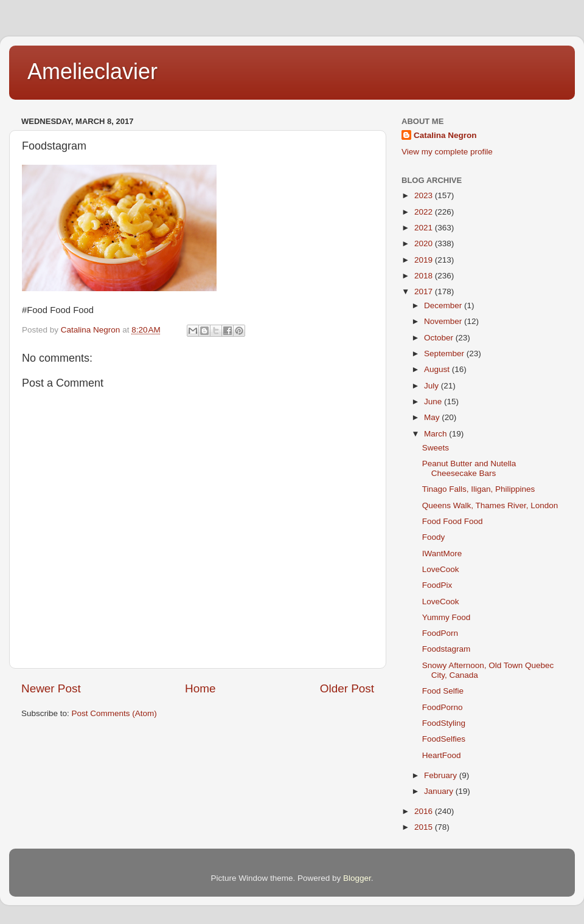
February (442, 775)
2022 (425, 212)
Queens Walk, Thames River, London (490, 505)
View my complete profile (447, 152)
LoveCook (441, 569)
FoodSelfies (444, 739)
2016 (425, 811)
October (440, 338)
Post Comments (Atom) (114, 713)
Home (200, 688)
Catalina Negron (445, 135)
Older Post (347, 688)
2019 (425, 260)
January (440, 791)
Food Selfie (443, 691)
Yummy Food (447, 617)
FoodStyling (444, 723)
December (444, 305)
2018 (425, 276)
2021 (425, 228)
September (445, 353)
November (444, 321)
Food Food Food (453, 521)
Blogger (357, 878)
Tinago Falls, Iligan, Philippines (479, 489)
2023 (425, 195)
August (438, 369)
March (436, 434)
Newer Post (51, 688)
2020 (425, 243)
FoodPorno (443, 707)
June (434, 402)
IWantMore (442, 553)
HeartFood (442, 755)
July (433, 386)
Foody (434, 537)
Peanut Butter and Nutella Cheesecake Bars (469, 468)
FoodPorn (440, 633)
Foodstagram (447, 649)
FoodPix (437, 585)
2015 (425, 827)
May (433, 417)
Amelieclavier (92, 71)
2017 (425, 291)
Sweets (436, 448)
